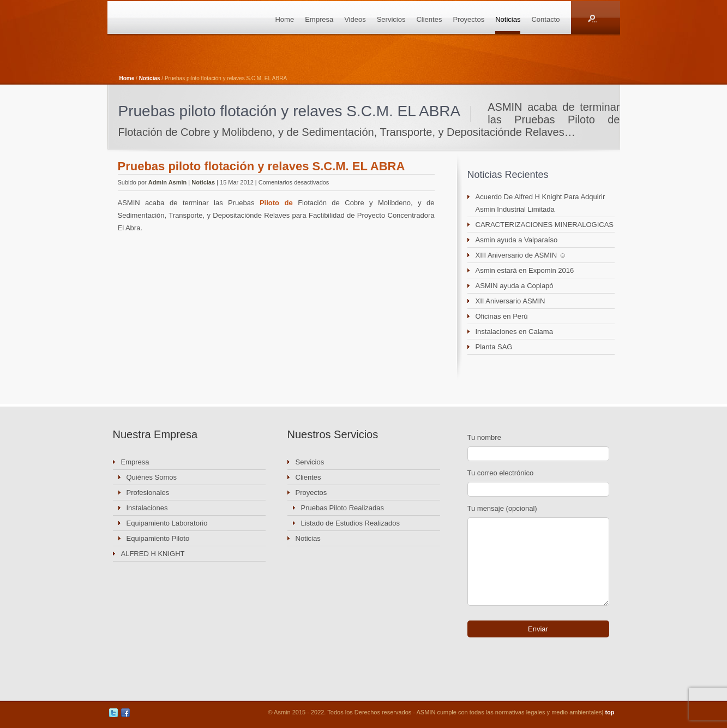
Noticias (508, 19)
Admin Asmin (168, 182)
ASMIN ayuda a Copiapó (515, 286)
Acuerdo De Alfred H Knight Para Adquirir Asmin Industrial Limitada (540, 203)
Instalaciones (147, 508)
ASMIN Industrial (167, 17)
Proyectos (468, 19)
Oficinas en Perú (502, 316)
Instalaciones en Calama (514, 332)
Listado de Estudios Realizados (350, 523)
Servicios (391, 19)
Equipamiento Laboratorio (167, 523)
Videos (355, 19)
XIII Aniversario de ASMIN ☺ (521, 255)
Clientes (429, 19)
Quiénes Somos (152, 477)
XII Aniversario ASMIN (510, 301)
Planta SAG (494, 347)
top (609, 712)
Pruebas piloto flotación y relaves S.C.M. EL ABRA (262, 166)
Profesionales (148, 493)
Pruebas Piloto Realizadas (343, 508)
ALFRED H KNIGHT (153, 554)
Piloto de (276, 203)
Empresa (319, 19)
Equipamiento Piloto (158, 538)
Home (284, 19)
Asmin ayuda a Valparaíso (517, 240)
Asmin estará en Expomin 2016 (525, 270)
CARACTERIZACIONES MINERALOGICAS (545, 225)
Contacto (545, 19)
